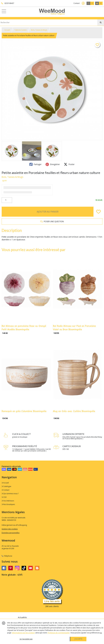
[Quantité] (7, 200)
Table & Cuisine (21, 30)
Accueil (7, 30)
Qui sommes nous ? (10, 494)
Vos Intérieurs (8, 501)
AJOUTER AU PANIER (48, 212)
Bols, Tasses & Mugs (39, 30)
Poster (69, 164)
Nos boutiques (8, 504)
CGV (4, 497)
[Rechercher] (101, 23)
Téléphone (7, 556)
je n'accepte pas (26, 639)
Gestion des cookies (10, 529)
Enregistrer (53, 164)
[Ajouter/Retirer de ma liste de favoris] (98, 212)
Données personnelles (11, 533)
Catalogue (6, 486)
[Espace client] (83, 3)
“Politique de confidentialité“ (59, 633)
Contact (77, 3)
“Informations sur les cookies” (23, 633)
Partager (35, 164)
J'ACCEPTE (78, 639)
